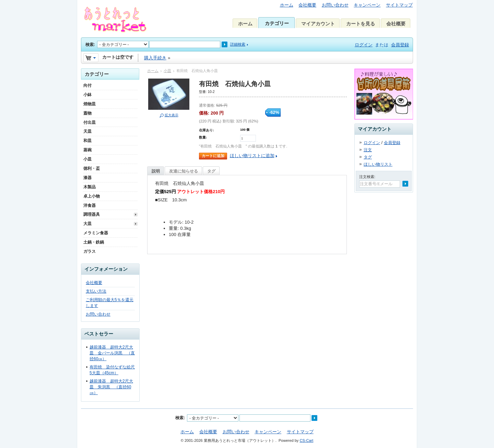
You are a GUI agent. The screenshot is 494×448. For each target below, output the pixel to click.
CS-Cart (306, 440)
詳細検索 (238, 44)
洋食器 (90, 205)
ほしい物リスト (378, 164)
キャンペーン (367, 5)
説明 (156, 171)
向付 (87, 85)
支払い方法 (96, 291)
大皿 (87, 224)
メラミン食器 (96, 233)
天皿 (87, 131)
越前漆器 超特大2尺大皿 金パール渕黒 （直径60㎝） (112, 353)
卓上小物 (92, 196)
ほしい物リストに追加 (252, 156)
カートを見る (361, 24)
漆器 (87, 178)
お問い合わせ (335, 5)
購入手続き (155, 58)
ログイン (364, 45)
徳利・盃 (92, 168)
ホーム (287, 5)
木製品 (90, 187)
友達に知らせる (184, 171)
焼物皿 (90, 104)
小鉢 (87, 95)
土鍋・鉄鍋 (94, 242)
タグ (211, 171)
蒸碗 (87, 150)
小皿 (167, 71)
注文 (368, 150)
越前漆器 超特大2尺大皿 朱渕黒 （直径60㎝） (111, 387)
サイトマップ (399, 5)
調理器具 (92, 214)
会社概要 (307, 5)
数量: (203, 137)
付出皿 (90, 122)
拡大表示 (172, 115)
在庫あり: (206, 130)
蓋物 (87, 113)
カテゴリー (277, 23)
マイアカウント (318, 24)
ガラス (90, 251)
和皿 (87, 141)
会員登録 (400, 45)
